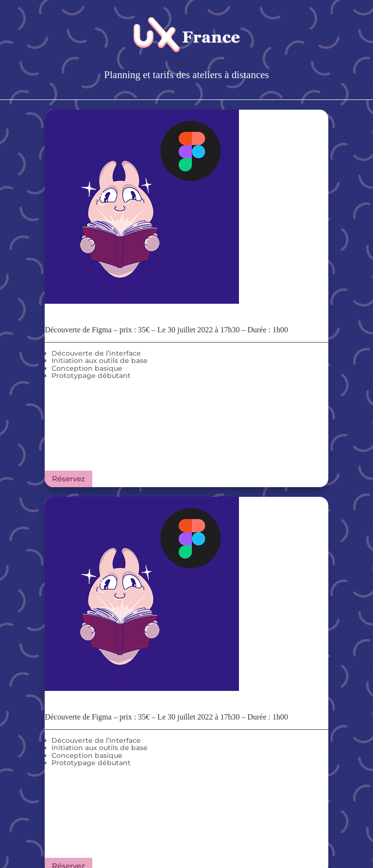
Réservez (68, 479)
